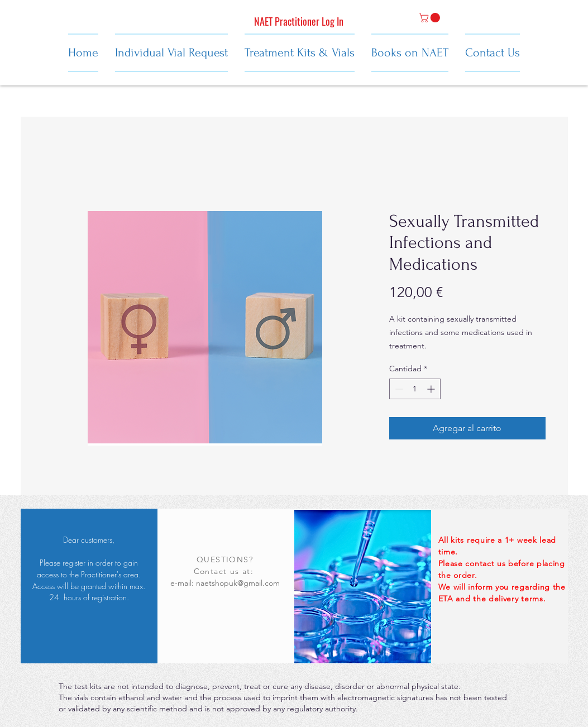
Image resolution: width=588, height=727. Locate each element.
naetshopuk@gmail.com (238, 583)
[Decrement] (398, 389)
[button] (431, 18)
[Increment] (432, 389)
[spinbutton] (415, 389)
